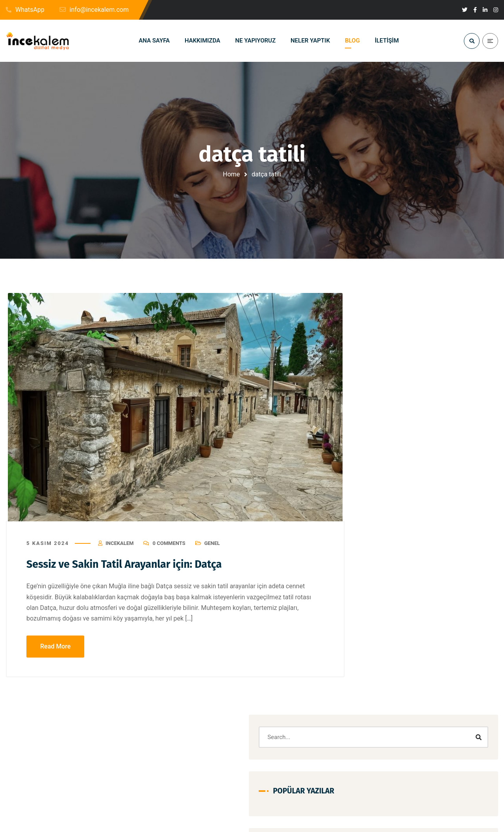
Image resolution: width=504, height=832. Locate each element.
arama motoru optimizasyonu (409, 485)
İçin (436, 722)
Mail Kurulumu (392, 637)
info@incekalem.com (76, 810)
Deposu (421, 519)
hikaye (423, 553)
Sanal (431, 654)
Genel (212, 548)
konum (423, 603)
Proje (404, 654)
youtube (384, 722)
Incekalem (120, 548)
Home (231, 174)
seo (455, 654)
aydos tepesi (390, 502)
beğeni (454, 502)
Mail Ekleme (432, 620)
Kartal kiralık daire (423, 586)
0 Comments (169, 548)
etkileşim (454, 519)
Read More (55, 651)
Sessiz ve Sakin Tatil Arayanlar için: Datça (136, 569)
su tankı (422, 688)
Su (413, 671)
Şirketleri (464, 722)
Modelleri (433, 637)
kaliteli (449, 570)
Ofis (380, 654)
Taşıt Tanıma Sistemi (399, 705)
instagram (387, 570)
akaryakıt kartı (424, 451)
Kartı (462, 586)
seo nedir (386, 671)
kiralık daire (388, 603)
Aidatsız (384, 451)
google (383, 536)
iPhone (420, 570)
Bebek (425, 502)
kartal (382, 586)
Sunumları (387, 688)
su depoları (443, 671)
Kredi (451, 603)
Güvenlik (449, 536)
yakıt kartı (448, 705)
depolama (387, 519)
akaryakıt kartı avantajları (404, 468)
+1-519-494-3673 (232, 810)
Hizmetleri (456, 553)
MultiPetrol (470, 637)
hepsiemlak (388, 553)
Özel (412, 722)
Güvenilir (415, 536)
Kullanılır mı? (390, 620)
